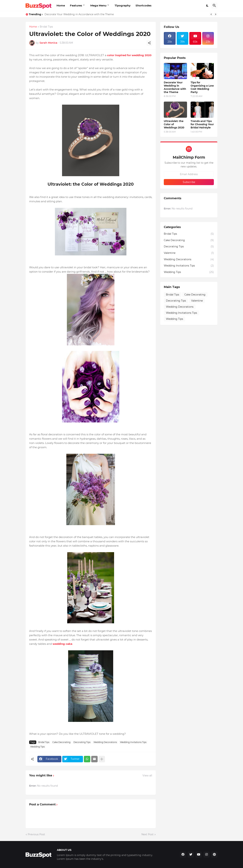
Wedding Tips (37, 747)
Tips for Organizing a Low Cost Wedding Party (202, 87)
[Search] (214, 6)
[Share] (149, 43)
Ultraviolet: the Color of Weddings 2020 (174, 124)
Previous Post (36, 834)
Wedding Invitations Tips (133, 742)
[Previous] (211, 14)
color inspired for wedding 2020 (129, 55)
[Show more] (102, 759)
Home (61, 5)
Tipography (123, 5)
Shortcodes (143, 5)
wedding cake (62, 644)
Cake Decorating (61, 742)
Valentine (189, 253)
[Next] (216, 14)
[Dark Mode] (207, 6)
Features (76, 5)
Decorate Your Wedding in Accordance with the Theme (79, 14)
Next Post (148, 834)
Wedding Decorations (105, 742)
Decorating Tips (82, 742)
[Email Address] (189, 174)
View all (147, 776)
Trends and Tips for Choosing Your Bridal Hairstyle (202, 124)
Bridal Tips (46, 27)
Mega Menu (98, 5)
